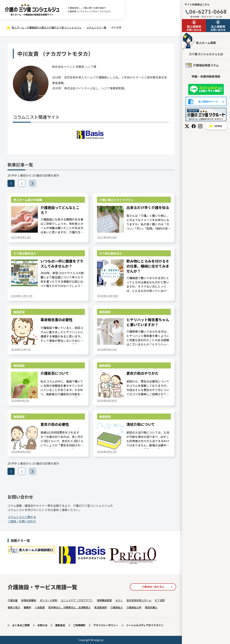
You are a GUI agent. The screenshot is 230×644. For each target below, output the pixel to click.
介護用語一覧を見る (153, 587)
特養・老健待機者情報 (206, 76)
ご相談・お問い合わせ (22, 519)
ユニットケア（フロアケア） (77, 600)
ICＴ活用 (160, 600)
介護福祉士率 (134, 607)
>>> (36, 183)
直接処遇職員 (29, 600)
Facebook (194, 126)
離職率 (27, 607)
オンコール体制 (48, 600)
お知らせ (42, 625)
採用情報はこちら (206, 115)
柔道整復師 (101, 607)
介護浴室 (13, 600)
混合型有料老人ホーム (139, 600)
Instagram (200, 126)
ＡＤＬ (119, 600)
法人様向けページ (206, 101)
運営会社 (60, 625)
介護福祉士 (117, 607)
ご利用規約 (79, 625)
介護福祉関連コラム (206, 65)
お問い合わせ (194, 28)
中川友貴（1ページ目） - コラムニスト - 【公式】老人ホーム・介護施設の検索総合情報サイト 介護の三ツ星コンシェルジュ (32, 10)
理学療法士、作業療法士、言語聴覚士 (70, 607)
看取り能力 (14, 607)
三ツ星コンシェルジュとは (206, 54)
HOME (216, 126)
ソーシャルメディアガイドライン (145, 625)
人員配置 (40, 607)
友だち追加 (206, 89)
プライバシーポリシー (106, 625)
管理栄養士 (151, 607)
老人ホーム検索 (206, 43)
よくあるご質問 (21, 625)
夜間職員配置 (104, 600)
